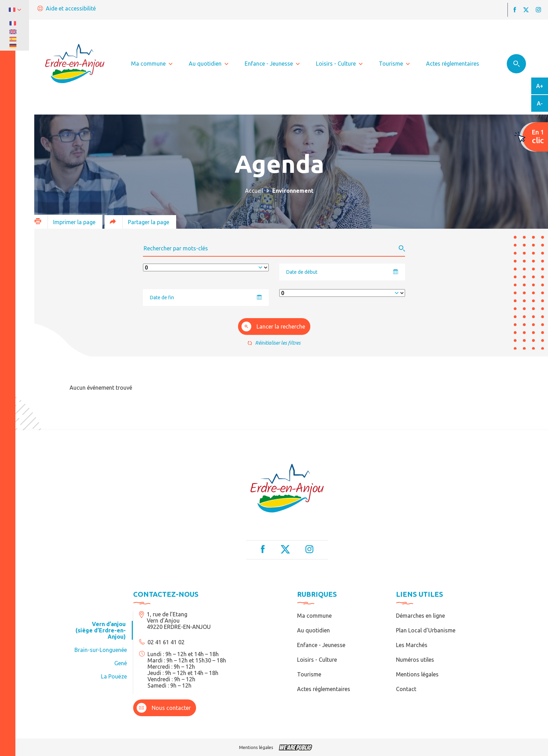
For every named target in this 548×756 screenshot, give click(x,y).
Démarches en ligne (420, 616)
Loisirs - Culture (317, 660)
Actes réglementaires (324, 689)
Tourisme (309, 674)
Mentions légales (417, 674)
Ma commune (314, 616)
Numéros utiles (415, 660)
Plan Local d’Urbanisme (426, 630)
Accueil (254, 191)
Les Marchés (412, 645)
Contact (406, 689)
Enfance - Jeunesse (321, 645)
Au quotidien (313, 630)
